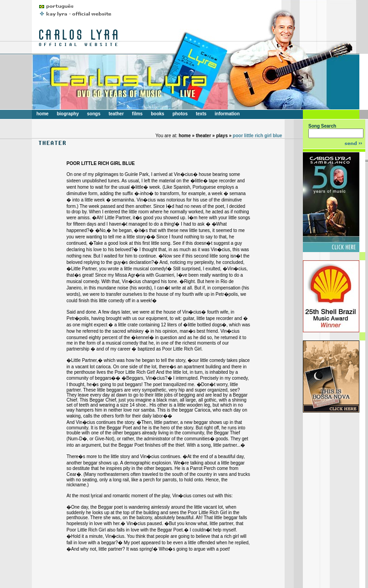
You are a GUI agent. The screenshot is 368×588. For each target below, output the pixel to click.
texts (201, 114)
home (43, 114)
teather (116, 114)
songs (94, 114)
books (157, 114)
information (227, 114)
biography (68, 114)
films (137, 114)
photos (180, 114)
